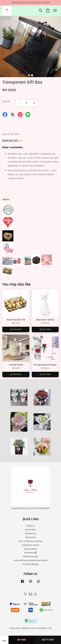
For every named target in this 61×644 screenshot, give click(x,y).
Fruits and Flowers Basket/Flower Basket (30, 560)
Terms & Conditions (39, 628)
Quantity (6, 101)
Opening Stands (30, 549)
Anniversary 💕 (30, 553)
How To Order (30, 530)
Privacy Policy (15, 628)
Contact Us (31, 526)
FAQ (50, 628)
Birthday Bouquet (30, 557)
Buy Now (22, 640)
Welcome (26, 628)
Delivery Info (30, 537)
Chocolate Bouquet (31, 564)
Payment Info (31, 534)
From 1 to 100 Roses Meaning (30, 541)
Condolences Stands (31, 545)
